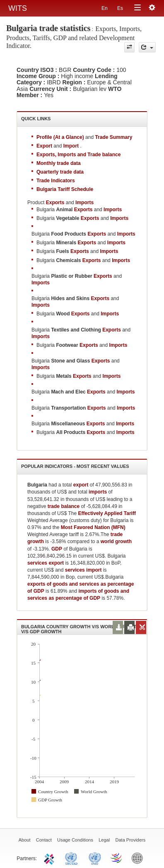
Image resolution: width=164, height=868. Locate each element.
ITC (51, 858)
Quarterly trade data (60, 172)
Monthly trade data (59, 163)
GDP (57, 549)
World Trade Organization (117, 858)
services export (46, 563)
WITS (18, 8)
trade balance (64, 506)
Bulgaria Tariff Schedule (65, 189)
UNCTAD (73, 858)
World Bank (139, 858)
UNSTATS (95, 858)
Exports (83, 210)
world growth (116, 541)
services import (83, 570)
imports (98, 492)
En (105, 8)
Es (120, 8)
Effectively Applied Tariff (107, 513)
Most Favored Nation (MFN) (93, 527)
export (81, 485)
